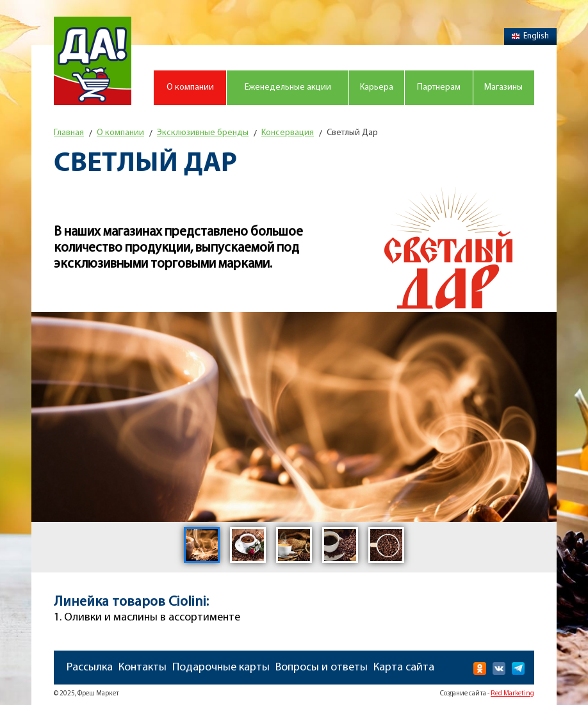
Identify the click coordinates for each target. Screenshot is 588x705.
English (530, 36)
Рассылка (90, 668)
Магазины (503, 87)
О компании (190, 87)
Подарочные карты (221, 668)
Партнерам (439, 87)
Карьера (377, 87)
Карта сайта (404, 668)
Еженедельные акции (288, 87)
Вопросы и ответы (322, 668)
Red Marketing (512, 694)
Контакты (143, 668)
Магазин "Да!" (93, 61)
